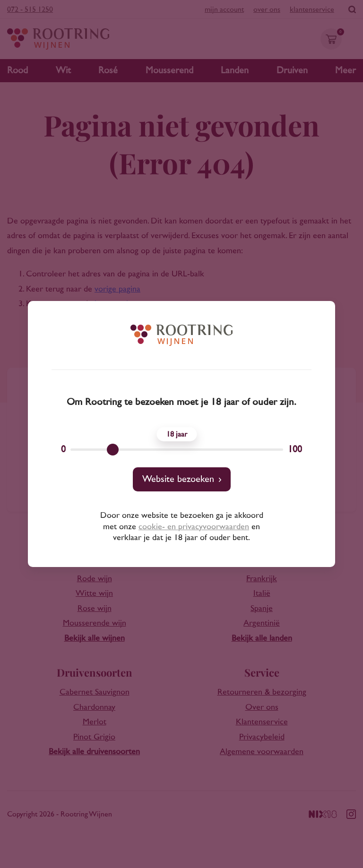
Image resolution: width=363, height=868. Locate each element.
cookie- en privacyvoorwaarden (194, 527)
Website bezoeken (178, 479)
